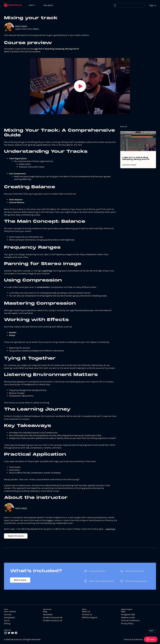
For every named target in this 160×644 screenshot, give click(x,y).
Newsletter (48, 615)
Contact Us (87, 615)
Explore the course (16, 536)
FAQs (123, 612)
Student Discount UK (53, 618)
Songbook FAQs (128, 615)
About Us (86, 612)
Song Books (9, 618)
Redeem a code (128, 618)
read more (111, 529)
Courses (8, 615)
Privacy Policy (127, 624)
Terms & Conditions (130, 621)
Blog (45, 612)
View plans (48, 5)
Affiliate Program (90, 618)
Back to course (20, 580)
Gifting (7, 624)
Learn (31, 5)
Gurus (7, 621)
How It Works (10, 612)
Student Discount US (53, 621)
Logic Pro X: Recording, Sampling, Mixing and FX (136, 159)
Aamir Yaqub (21, 26)
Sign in (153, 5)
